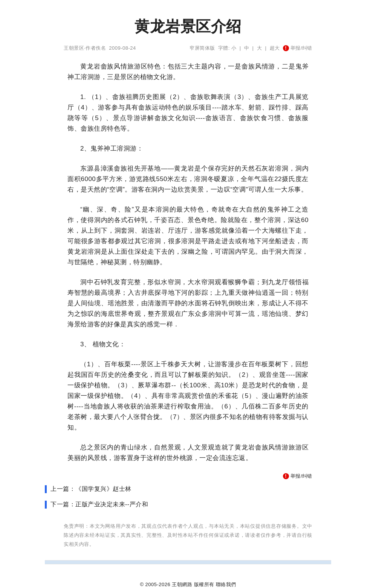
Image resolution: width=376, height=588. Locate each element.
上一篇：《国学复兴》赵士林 (91, 489)
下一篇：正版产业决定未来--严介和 (99, 504)
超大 (275, 48)
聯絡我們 (226, 584)
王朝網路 (182, 584)
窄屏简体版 (202, 48)
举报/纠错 (298, 48)
